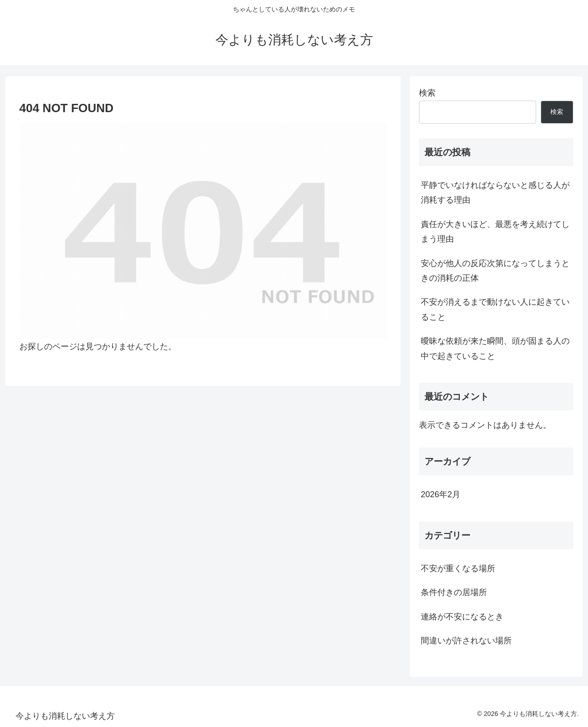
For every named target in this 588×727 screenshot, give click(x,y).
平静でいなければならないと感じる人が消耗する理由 (495, 193)
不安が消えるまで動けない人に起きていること (495, 309)
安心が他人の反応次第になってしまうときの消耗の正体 (495, 271)
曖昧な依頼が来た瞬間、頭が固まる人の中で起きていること (495, 348)
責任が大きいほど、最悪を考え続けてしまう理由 (495, 232)
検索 (427, 93)
